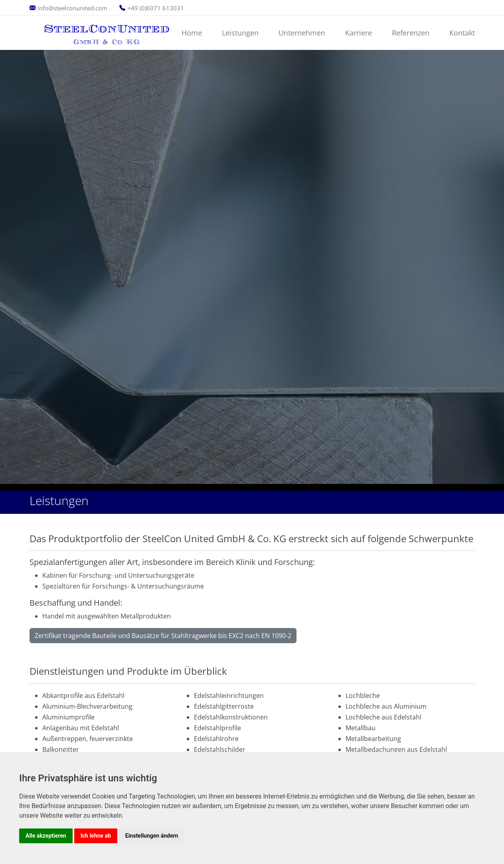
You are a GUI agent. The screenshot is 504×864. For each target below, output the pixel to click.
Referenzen (411, 33)
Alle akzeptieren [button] (46, 836)
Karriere (359, 33)
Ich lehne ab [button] (96, 836)
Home (192, 33)
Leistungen (240, 33)
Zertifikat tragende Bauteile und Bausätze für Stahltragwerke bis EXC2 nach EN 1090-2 (163, 636)
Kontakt (462, 33)
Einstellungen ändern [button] (152, 836)
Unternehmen (302, 33)
